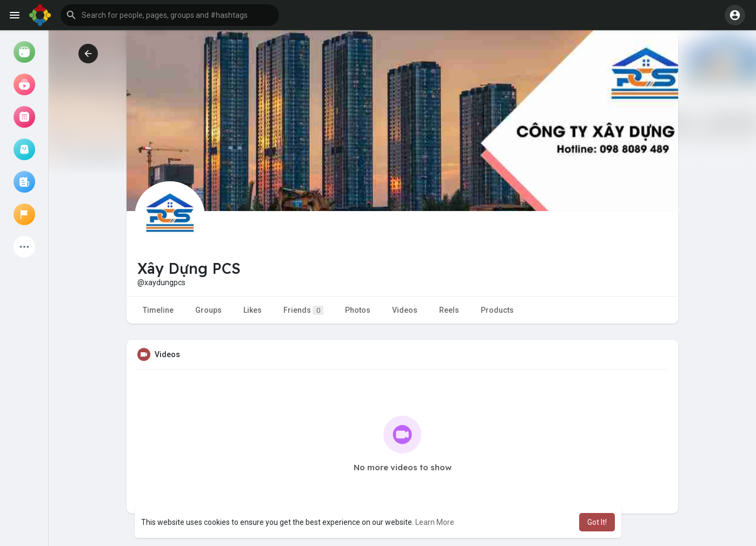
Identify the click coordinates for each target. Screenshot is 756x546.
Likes (253, 310)
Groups (208, 310)
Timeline (158, 310)
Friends (303, 310)
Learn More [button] (435, 522)
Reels (449, 310)
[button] (170, 15)
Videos (405, 310)
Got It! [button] (597, 522)
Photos (358, 310)
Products (497, 310)
